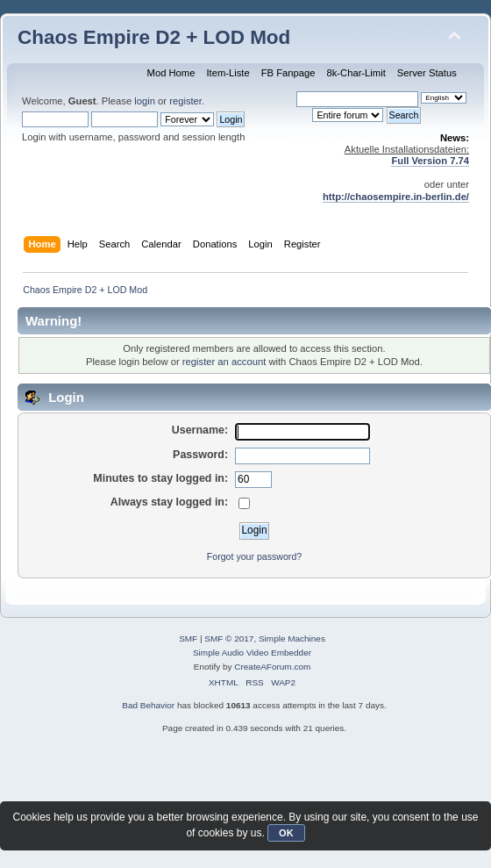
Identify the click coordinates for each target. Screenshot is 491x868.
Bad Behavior (148, 705)
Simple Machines (292, 638)
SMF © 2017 (229, 638)
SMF (188, 638)
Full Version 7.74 (430, 161)
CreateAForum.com (272, 667)
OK (286, 833)
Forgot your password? (254, 556)
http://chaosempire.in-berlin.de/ (396, 197)
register (185, 101)
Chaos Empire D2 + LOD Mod (154, 37)
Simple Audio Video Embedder (252, 653)
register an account (224, 362)
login (145, 101)
